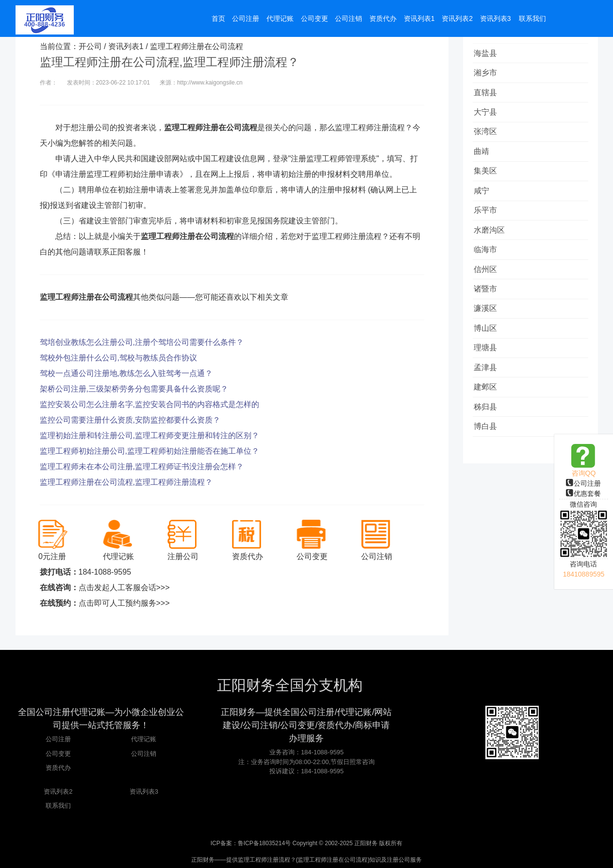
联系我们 (58, 806)
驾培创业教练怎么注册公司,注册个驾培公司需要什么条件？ (142, 342)
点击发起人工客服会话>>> (124, 587)
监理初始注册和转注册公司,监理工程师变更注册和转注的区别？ (149, 435)
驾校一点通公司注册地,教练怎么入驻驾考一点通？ (126, 373)
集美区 (489, 185)
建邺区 (489, 426)
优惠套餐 (583, 494)
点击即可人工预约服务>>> (124, 603)
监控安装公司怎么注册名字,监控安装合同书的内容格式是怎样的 (149, 404)
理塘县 (489, 382)
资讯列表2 (58, 791)
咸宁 (485, 207)
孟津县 (489, 404)
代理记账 (144, 739)
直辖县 (489, 98)
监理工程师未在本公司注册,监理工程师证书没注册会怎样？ (142, 467)
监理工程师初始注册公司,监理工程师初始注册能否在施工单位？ (149, 451)
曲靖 (485, 163)
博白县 (489, 469)
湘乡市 (489, 76)
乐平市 (489, 229)
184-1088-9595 (105, 572)
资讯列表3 (144, 791)
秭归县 (489, 448)
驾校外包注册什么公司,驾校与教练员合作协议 (118, 358)
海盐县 (489, 54)
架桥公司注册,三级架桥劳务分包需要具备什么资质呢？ (134, 389)
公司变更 (58, 754)
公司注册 (583, 483)
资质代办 (58, 768)
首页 (216, 20)
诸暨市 (489, 316)
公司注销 (144, 754)
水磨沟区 (493, 251)
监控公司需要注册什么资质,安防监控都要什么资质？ (130, 420)
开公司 (90, 46)
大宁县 (489, 120)
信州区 (489, 295)
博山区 (489, 360)
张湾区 (489, 142)
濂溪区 (489, 338)
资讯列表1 (126, 46)
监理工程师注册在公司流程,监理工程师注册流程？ (126, 482)
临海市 (489, 273)
